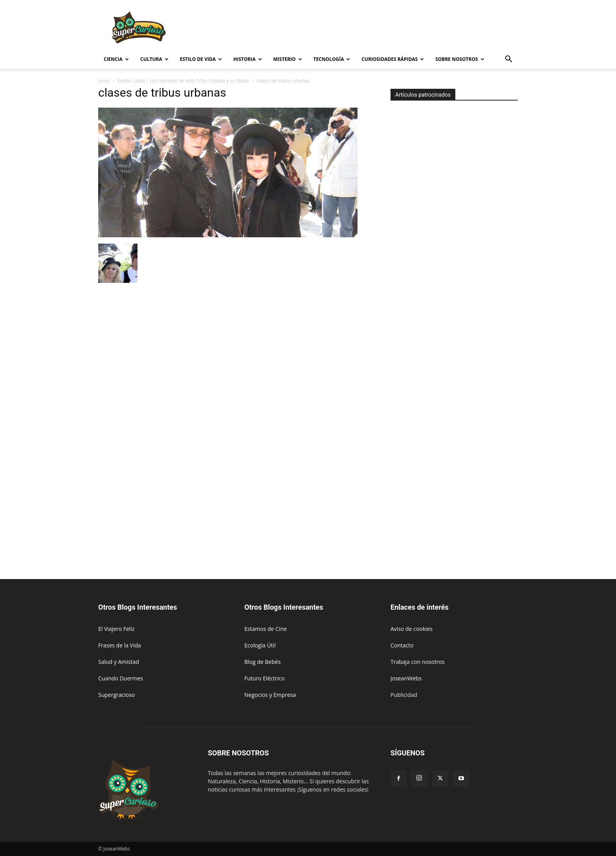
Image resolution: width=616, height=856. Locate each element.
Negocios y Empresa (270, 695)
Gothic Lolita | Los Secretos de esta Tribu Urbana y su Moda (183, 81)
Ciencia (116, 59)
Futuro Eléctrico (264, 678)
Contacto (402, 645)
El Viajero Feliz (116, 629)
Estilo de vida (201, 59)
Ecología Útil (260, 645)
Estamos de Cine (266, 629)
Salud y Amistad (119, 662)
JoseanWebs (406, 678)
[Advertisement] (375, 29)
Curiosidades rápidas (393, 59)
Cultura (154, 59)
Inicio (104, 81)
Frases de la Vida (120, 645)
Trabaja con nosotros (418, 662)
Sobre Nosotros (460, 59)
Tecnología (332, 59)
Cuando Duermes (121, 678)
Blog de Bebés (262, 662)
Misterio (288, 59)
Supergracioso (116, 695)
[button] (508, 60)
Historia (247, 59)
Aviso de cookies (412, 629)
